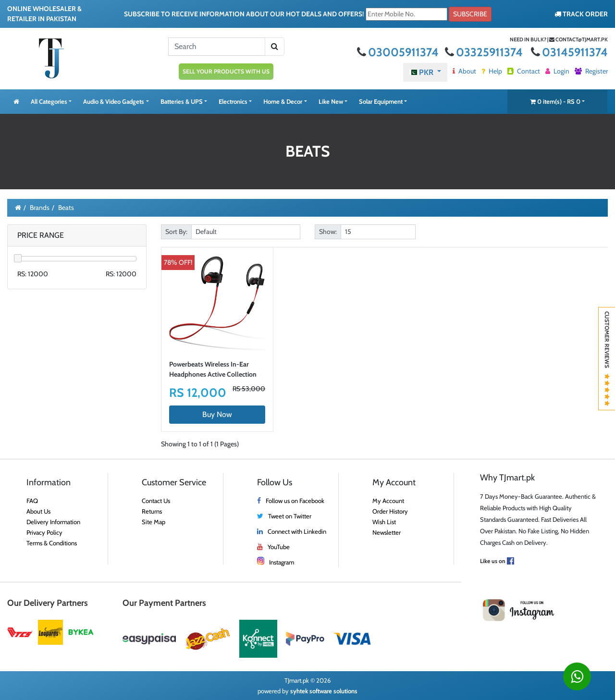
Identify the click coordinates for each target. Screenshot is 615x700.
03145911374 (569, 52)
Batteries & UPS (182, 101)
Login (557, 71)
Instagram (282, 562)
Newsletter (387, 532)
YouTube (279, 547)
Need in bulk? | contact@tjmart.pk (559, 39)
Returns (152, 511)
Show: (328, 232)
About (464, 71)
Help (492, 71)
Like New (331, 101)
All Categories (49, 101)
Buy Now (217, 414)
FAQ (32, 501)
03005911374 (399, 52)
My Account (388, 501)
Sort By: (176, 232)
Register (591, 71)
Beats (66, 208)
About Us (38, 511)
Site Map (154, 522)
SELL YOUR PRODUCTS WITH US (226, 71)
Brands (40, 208)
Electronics (233, 101)
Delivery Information (53, 522)
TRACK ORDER (581, 14)
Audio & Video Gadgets (114, 101)
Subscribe (470, 14)
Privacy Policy (44, 532)
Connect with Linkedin (297, 531)
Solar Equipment (381, 101)
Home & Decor (283, 101)
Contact (524, 71)
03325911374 (485, 52)
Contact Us (156, 501)
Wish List (384, 522)
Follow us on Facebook (295, 501)
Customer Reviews (607, 359)
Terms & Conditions (52, 543)
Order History (390, 511)
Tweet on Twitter (290, 516)
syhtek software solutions (324, 691)
